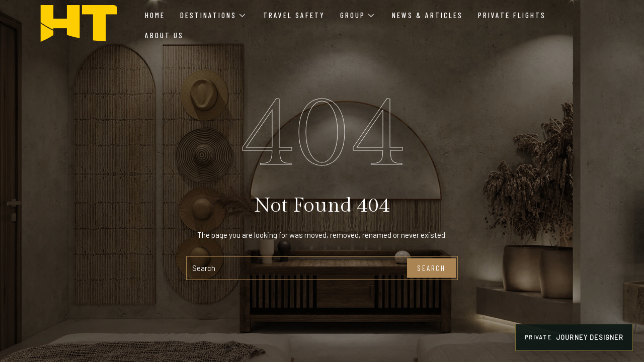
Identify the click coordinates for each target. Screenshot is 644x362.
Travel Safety (294, 15)
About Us (164, 35)
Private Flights (512, 15)
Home (155, 15)
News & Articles (427, 15)
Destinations (213, 15)
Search (431, 268)
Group (357, 15)
